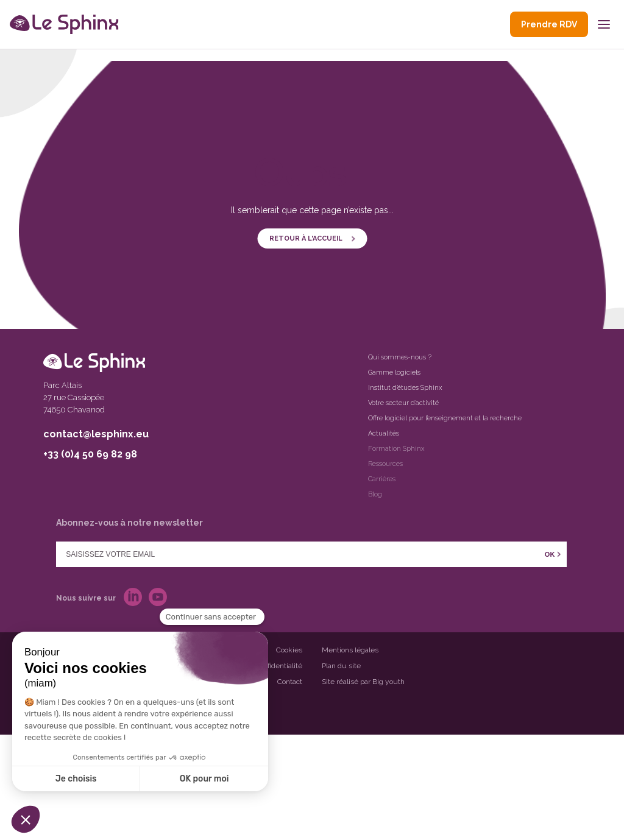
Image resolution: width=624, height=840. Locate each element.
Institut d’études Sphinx (405, 388)
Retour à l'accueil (306, 238)
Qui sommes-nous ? (400, 357)
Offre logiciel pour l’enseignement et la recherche (445, 418)
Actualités (384, 433)
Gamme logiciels (394, 372)
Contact (290, 682)
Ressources (385, 464)
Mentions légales (350, 650)
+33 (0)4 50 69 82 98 (90, 454)
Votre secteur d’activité (403, 403)
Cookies (289, 650)
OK (550, 554)
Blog (375, 494)
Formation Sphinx (396, 449)
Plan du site (341, 666)
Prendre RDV (549, 24)
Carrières (382, 479)
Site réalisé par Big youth (363, 682)
